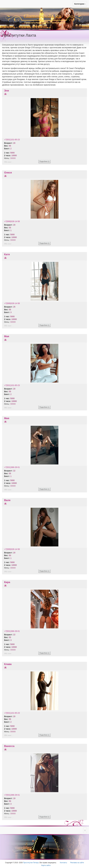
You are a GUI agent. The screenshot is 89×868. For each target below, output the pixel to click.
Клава (8, 664)
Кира (7, 582)
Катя (7, 254)
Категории (80, 4)
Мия (7, 418)
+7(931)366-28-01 (12, 467)
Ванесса (9, 746)
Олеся (8, 173)
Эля (7, 91)
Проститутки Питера (31, 863)
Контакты (63, 863)
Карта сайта (46, 865)
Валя (7, 500)
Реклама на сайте (77, 863)
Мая (7, 336)
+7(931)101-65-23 (12, 140)
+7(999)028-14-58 (12, 221)
